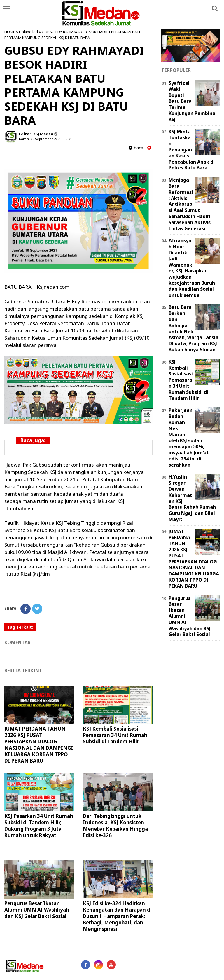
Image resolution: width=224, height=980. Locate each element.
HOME (10, 32)
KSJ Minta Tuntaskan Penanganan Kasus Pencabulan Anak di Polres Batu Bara (192, 150)
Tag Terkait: (20, 627)
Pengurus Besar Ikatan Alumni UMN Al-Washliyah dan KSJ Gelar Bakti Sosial (37, 910)
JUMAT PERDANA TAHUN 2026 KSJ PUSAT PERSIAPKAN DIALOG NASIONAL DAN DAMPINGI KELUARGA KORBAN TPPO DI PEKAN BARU (39, 745)
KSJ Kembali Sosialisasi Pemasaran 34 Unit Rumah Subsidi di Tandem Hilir (115, 735)
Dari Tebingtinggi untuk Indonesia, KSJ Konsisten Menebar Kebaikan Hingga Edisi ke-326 (115, 826)
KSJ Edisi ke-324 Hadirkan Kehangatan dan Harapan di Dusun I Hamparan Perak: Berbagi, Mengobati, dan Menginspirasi (117, 916)
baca (136, 148)
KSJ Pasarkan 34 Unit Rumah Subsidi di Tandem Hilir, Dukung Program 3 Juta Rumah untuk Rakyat (39, 826)
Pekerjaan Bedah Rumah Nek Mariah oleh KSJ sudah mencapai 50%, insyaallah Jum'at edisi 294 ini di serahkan (189, 437)
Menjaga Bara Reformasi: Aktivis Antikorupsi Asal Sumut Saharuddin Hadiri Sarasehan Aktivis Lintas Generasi (190, 204)
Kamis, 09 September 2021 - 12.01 (45, 139)
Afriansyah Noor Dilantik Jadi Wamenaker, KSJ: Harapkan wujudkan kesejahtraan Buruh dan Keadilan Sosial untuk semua (192, 268)
